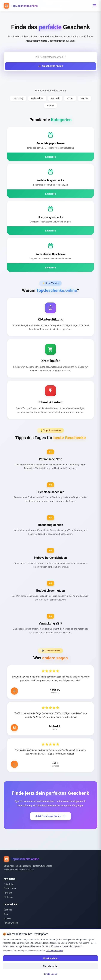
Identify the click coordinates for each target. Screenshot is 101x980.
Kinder (70, 98)
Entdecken (51, 157)
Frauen (51, 106)
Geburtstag (18, 98)
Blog (6, 914)
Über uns (8, 910)
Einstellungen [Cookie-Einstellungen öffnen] (51, 974)
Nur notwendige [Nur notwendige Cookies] (50, 966)
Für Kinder (8, 897)
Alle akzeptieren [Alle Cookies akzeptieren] (51, 958)
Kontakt (7, 918)
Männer (84, 98)
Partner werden (11, 923)
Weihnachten (37, 98)
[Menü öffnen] (94, 6)
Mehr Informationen (54, 951)
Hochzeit (55, 98)
